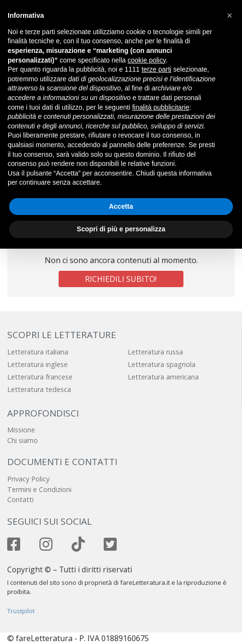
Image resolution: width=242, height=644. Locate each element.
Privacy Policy (28, 479)
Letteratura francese (40, 377)
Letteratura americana (163, 377)
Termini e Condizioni (39, 489)
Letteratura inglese (37, 364)
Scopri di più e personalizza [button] (121, 229)
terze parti (157, 69)
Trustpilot (21, 611)
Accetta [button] (121, 206)
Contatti (20, 499)
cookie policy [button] (147, 60)
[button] (230, 15)
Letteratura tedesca (39, 389)
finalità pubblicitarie (161, 107)
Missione (21, 430)
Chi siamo (23, 440)
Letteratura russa (155, 352)
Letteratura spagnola (162, 364)
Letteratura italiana (38, 352)
